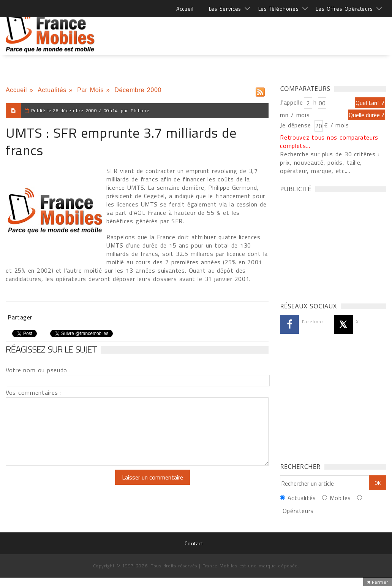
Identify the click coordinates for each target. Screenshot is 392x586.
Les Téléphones (279, 9)
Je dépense (296, 125)
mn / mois (295, 115)
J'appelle (291, 102)
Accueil (185, 9)
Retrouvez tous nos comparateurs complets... (329, 141)
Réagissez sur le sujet (51, 349)
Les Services (225, 9)
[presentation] (69, 484)
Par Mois (90, 90)
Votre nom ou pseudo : (38, 370)
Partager (20, 317)
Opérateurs (298, 511)
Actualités (52, 90)
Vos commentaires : (34, 392)
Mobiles (340, 498)
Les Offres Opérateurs (344, 9)
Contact (194, 543)
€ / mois (337, 125)
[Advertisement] (248, 30)
